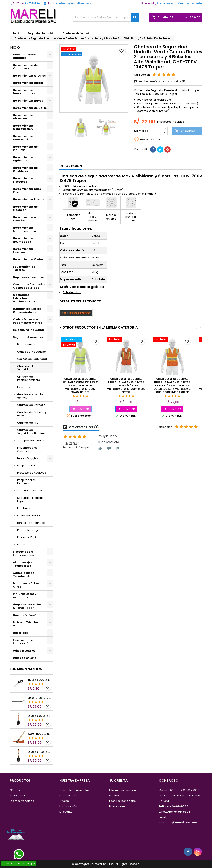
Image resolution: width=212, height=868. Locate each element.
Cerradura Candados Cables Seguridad (29, 286)
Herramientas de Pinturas (25, 148)
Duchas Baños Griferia (29, 615)
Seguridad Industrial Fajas (31, 499)
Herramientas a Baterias (25, 219)
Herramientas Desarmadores (24, 92)
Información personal (124, 790)
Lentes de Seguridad (31, 523)
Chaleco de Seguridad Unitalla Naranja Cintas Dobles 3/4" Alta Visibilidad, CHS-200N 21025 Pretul (126, 386)
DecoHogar (21, 633)
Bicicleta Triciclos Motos (26, 624)
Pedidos (115, 796)
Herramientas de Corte (30, 108)
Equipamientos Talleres (24, 268)
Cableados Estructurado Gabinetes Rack (24, 298)
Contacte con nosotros (75, 790)
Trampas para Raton (31, 441)
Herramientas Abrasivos (23, 117)
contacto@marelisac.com (73, 3)
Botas (21, 545)
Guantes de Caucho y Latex (32, 414)
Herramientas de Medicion (25, 208)
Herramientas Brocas (28, 199)
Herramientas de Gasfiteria (25, 169)
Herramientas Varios (28, 259)
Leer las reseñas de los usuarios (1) (160, 81)
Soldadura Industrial (28, 330)
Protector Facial (28, 537)
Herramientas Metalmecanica (25, 229)
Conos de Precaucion (32, 352)
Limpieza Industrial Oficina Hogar (27, 606)
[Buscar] (106, 17)
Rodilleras (24, 508)
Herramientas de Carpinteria (25, 67)
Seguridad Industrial (28, 337)
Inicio (15, 47)
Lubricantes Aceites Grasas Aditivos (27, 310)
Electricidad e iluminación (23, 642)
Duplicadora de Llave (28, 277)
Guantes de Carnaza (31, 405)
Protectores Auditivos (32, 473)
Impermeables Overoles (27, 449)
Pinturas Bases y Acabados (25, 596)
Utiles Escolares (24, 651)
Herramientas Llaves (28, 101)
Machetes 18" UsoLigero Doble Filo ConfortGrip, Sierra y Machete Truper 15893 (39, 698)
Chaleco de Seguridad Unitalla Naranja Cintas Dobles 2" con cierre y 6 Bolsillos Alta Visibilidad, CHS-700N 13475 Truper (172, 386)
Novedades (18, 796)
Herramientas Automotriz (23, 138)
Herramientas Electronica (23, 250)
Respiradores (26, 466)
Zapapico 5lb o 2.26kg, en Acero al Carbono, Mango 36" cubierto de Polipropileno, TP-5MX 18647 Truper (39, 734)
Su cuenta (118, 780)
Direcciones (117, 806)
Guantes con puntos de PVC (31, 396)
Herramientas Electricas (23, 180)
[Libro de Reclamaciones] (16, 835)
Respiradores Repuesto (26, 482)
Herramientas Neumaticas (23, 240)
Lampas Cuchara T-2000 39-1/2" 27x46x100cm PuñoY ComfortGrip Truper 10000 (39, 716)
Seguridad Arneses (30, 491)
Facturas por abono (122, 801)
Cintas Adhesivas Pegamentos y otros (28, 321)
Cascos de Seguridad (32, 359)
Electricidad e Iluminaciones (23, 553)
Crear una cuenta (190, 3)
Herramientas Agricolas (23, 159)
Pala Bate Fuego (28, 530)
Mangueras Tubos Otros (26, 585)
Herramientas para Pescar (27, 191)
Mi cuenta (66, 812)
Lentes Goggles (28, 458)
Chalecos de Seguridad (26, 368)
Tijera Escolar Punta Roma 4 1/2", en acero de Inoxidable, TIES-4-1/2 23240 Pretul (39, 680)
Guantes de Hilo (28, 423)
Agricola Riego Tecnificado (24, 574)
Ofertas (15, 790)
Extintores (24, 387)
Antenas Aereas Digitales (24, 56)
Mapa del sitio (69, 796)
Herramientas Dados (28, 83)
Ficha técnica (72, 292)
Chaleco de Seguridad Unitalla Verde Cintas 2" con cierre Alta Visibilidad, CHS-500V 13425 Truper (80, 386)
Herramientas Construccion (23, 127)
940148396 (32, 3)
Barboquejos (26, 344)
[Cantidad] (157, 131)
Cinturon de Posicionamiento (29, 378)
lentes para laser (29, 516)
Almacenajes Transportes (22, 564)
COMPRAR (186, 131)
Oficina (64, 801)
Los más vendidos (26, 669)
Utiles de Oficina (25, 658)
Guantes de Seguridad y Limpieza (32, 432)
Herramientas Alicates (29, 76)
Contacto (169, 780)
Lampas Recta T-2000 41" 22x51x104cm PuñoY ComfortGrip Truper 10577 (39, 752)
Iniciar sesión (166, 3)
